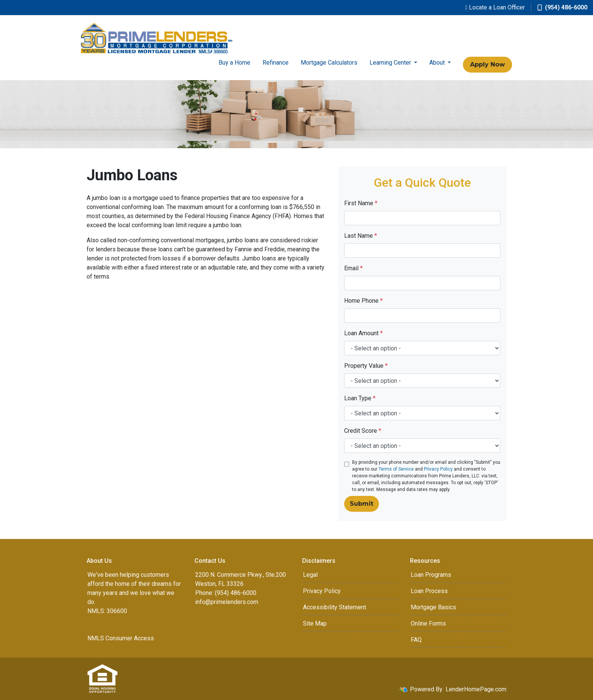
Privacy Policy (438, 469)
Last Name (361, 236)
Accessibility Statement (335, 607)
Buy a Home (234, 63)
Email (353, 268)
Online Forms (428, 623)
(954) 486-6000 (562, 7)
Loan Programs (431, 575)
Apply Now (487, 64)
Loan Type (360, 398)
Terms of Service (396, 469)
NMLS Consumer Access (121, 638)
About (438, 63)
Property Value (366, 366)
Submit (362, 504)
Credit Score (363, 431)
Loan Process (429, 591)
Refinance (276, 63)
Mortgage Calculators (329, 63)
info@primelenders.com (227, 602)
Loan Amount (363, 333)
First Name (361, 203)
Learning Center (391, 63)
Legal (310, 575)
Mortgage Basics (433, 607)
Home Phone (363, 301)
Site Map (315, 623)
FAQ (416, 640)
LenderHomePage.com (476, 689)
